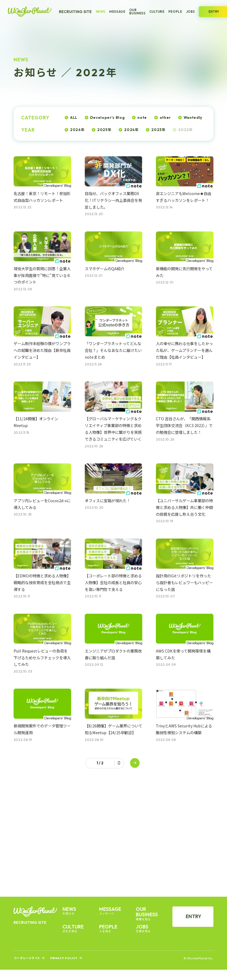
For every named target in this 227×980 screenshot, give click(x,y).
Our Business (137, 12)
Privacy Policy (64, 958)
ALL (74, 118)
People (175, 12)
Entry (193, 916)
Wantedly (193, 118)
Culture (157, 12)
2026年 (77, 130)
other (165, 118)
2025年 (104, 130)
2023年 (158, 130)
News (101, 12)
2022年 (185, 130)
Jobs (190, 12)
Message (117, 12)
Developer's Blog (108, 118)
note (142, 118)
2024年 (131, 130)
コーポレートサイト (27, 958)
